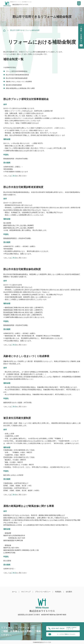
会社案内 (69, 592)
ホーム (14, 592)
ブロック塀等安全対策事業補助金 (17, 71)
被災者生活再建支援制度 (14, 85)
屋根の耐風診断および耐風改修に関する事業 (21, 88)
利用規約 (58, 592)
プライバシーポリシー (43, 592)
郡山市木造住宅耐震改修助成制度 (17, 78)
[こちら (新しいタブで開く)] (14, 176)
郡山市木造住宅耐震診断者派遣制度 (18, 75)
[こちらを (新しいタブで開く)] (14, 258)
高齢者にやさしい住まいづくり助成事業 (20, 82)
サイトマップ (26, 592)
